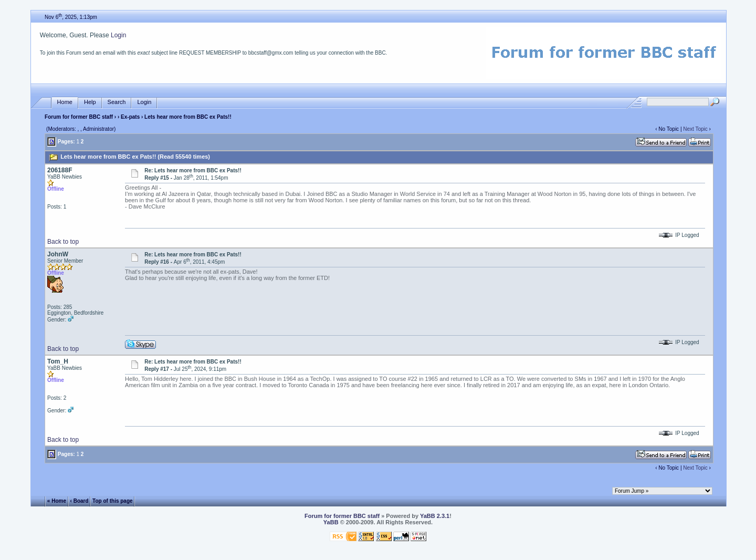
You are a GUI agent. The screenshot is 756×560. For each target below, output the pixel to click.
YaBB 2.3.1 (435, 516)
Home (65, 102)
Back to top (63, 242)
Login (118, 35)
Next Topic (695, 129)
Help (90, 102)
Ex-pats (130, 117)
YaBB (331, 522)
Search (117, 102)
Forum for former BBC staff (79, 117)
